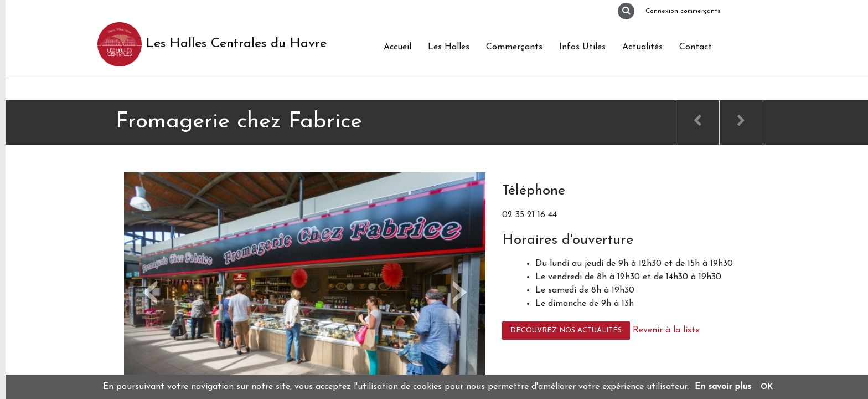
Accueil (397, 47)
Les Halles (449, 47)
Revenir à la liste (666, 330)
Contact (696, 47)
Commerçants (514, 47)
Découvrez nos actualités (566, 331)
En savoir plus (723, 387)
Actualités (642, 47)
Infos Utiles (582, 47)
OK (767, 387)
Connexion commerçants (683, 11)
